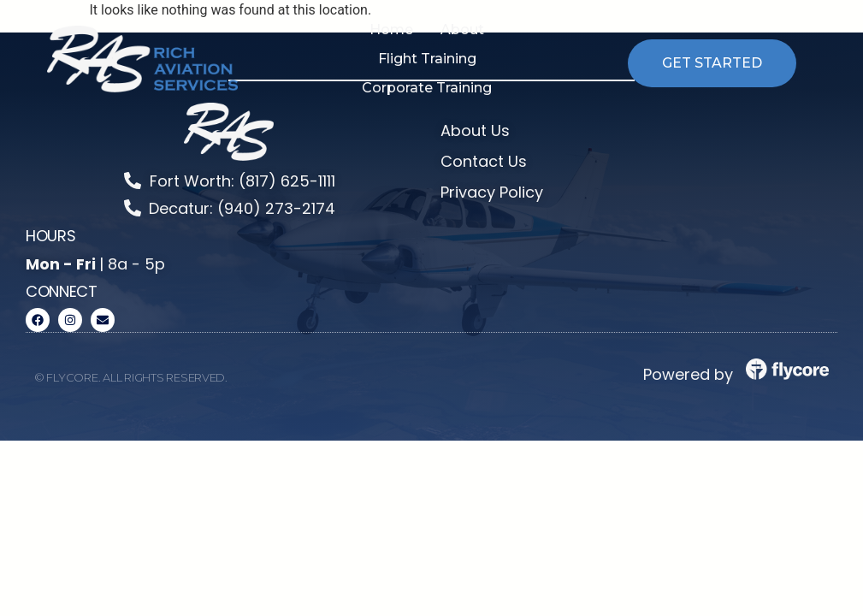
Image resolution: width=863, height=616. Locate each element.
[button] (462, 30)
